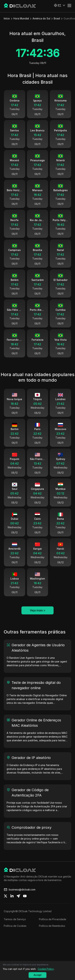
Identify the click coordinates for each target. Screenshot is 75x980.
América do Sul (41, 18)
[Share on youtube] (25, 903)
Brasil (57, 18)
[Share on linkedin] (12, 903)
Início (7, 18)
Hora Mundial (21, 18)
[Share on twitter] (6, 903)
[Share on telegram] (18, 903)
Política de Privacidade (52, 927)
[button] (60, 5)
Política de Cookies (15, 933)
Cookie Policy (46, 969)
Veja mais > (38, 618)
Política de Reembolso (52, 933)
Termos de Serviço (15, 927)
